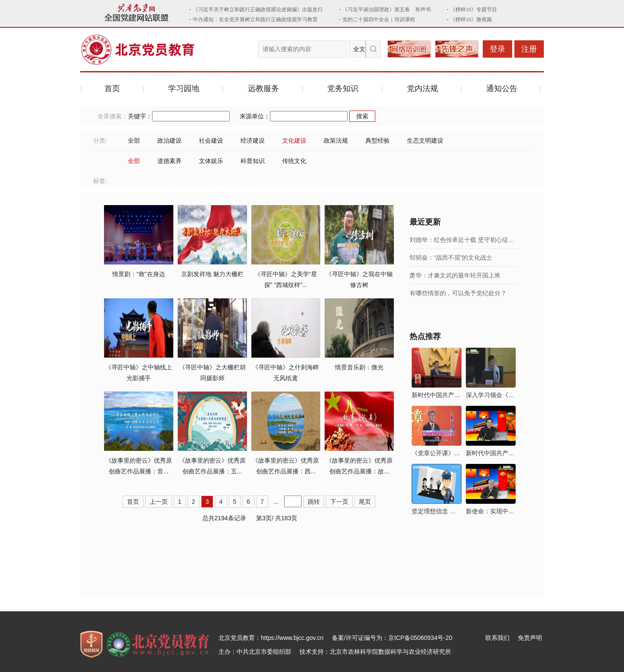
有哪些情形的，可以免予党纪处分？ (458, 293)
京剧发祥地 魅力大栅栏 (212, 274)
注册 (529, 49)
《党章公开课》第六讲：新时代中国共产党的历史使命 (437, 453)
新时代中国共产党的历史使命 (437, 395)
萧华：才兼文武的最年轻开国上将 (455, 275)
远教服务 (263, 88)
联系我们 (497, 638)
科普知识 (253, 161)
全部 (134, 140)
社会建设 (211, 140)
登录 (497, 49)
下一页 (339, 502)
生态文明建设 (425, 140)
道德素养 (169, 161)
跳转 (314, 502)
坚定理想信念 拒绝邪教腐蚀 (437, 511)
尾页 (365, 502)
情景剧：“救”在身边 (138, 274)
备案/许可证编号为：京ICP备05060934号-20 (392, 638)
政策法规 (336, 140)
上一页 (159, 502)
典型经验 (377, 140)
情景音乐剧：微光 (359, 367)
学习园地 (184, 88)
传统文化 (294, 161)
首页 (112, 88)
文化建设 (294, 140)
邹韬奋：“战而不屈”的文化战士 (451, 258)
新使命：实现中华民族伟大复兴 (491, 511)
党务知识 (343, 88)
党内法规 (422, 88)
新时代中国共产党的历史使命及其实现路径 (491, 453)
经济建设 (253, 140)
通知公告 (502, 88)
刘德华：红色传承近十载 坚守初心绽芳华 (464, 240)
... (276, 502)
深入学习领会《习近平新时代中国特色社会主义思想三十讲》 (491, 395)
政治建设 (169, 140)
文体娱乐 (211, 161)
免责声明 (530, 638)
